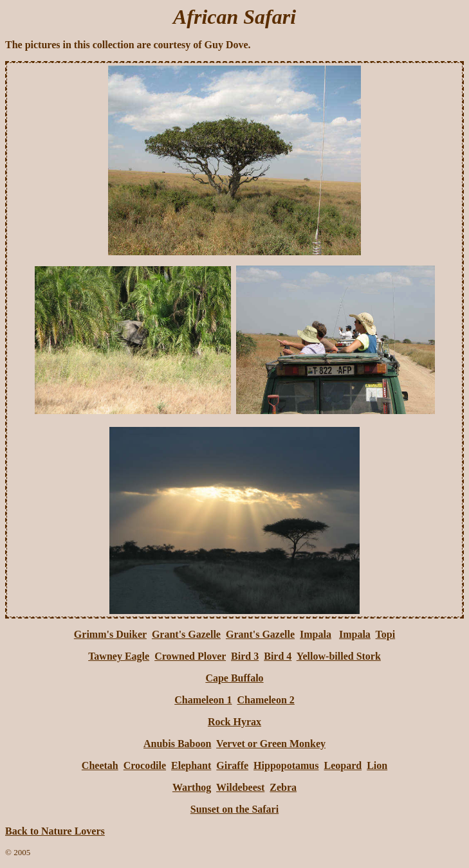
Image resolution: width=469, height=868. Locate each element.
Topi (386, 634)
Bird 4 (278, 656)
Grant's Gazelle (186, 634)
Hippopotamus (286, 765)
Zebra (283, 787)
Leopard (343, 765)
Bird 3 (245, 656)
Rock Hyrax (234, 722)
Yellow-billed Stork (339, 656)
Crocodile (145, 765)
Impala (316, 634)
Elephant (191, 765)
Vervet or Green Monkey (271, 744)
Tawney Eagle (119, 656)
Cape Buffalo (234, 678)
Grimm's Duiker (110, 634)
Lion (377, 765)
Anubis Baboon (177, 744)
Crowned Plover (190, 656)
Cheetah (100, 765)
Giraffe (232, 765)
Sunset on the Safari (234, 809)
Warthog (192, 787)
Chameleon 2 (266, 700)
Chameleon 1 (203, 700)
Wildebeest (240, 787)
